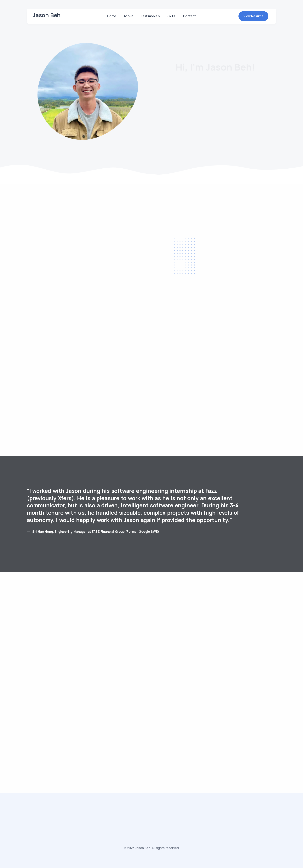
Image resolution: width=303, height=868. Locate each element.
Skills (171, 16)
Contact (189, 16)
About (128, 16)
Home (112, 16)
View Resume (253, 16)
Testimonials (150, 16)
